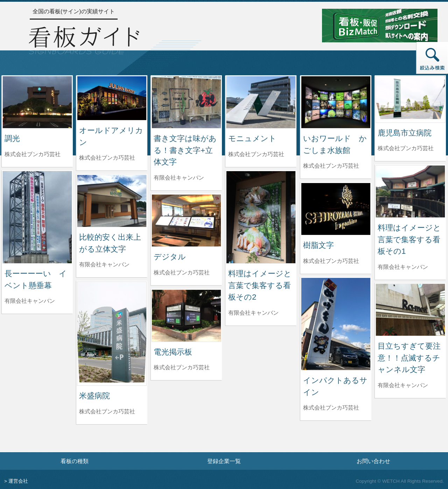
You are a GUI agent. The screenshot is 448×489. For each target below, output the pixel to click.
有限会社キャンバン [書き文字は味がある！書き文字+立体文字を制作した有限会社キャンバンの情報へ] (179, 178)
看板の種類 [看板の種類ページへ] (75, 461)
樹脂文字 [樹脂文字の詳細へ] (318, 245)
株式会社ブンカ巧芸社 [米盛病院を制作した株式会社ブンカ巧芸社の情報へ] (107, 411)
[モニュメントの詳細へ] (261, 102)
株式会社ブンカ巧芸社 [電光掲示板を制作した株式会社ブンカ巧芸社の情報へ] (182, 367)
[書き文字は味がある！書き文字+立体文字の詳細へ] (186, 102)
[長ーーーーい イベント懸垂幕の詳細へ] (37, 217)
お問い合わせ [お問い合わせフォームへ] (373, 461)
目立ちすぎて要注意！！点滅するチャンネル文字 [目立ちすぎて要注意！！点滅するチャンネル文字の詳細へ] (409, 358)
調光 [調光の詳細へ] (12, 138)
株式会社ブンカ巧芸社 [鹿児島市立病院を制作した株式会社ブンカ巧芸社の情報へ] (406, 148)
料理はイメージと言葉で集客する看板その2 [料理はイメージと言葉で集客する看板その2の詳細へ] (260, 285)
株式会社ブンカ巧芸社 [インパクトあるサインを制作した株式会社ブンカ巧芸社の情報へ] (331, 408)
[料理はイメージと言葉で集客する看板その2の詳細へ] (261, 217)
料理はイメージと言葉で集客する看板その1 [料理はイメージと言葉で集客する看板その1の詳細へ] (409, 239)
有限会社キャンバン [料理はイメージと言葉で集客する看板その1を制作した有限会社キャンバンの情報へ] (403, 267)
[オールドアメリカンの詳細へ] (112, 98)
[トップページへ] (84, 39)
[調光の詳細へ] (37, 102)
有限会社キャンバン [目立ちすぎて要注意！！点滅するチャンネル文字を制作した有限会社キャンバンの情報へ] (403, 385)
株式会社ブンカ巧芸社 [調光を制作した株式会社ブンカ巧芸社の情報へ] (33, 154)
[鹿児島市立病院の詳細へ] (410, 99)
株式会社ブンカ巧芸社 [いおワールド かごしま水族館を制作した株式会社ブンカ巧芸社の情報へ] (331, 166)
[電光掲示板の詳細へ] (186, 315)
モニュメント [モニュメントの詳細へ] (252, 138)
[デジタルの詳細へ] (186, 220)
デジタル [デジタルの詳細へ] (170, 257)
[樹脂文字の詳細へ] (336, 208)
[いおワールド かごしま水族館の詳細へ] (336, 102)
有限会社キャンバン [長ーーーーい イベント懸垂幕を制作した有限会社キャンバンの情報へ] (30, 301)
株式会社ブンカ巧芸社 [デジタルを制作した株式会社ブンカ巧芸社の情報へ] (182, 273)
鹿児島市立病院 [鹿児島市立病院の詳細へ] (405, 133)
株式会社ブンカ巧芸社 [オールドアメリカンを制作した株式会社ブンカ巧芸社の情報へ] (107, 158)
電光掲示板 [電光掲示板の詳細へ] (173, 352)
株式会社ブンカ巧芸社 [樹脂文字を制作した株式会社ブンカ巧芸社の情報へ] (331, 261)
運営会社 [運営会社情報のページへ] (18, 481)
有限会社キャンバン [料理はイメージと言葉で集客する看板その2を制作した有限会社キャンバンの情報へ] (253, 313)
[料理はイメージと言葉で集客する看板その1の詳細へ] (410, 191)
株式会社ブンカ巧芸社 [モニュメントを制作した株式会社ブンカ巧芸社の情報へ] (256, 154)
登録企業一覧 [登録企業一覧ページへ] (224, 461)
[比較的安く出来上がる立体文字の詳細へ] (112, 200)
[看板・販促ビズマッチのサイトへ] (380, 25)
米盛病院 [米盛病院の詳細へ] (94, 396)
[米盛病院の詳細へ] (112, 333)
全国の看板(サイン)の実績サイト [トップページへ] (74, 11)
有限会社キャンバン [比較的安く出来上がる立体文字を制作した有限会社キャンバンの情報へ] (104, 264)
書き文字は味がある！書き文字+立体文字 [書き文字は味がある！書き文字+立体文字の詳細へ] (185, 150)
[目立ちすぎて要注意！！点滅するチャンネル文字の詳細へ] (410, 309)
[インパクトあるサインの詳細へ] (336, 324)
